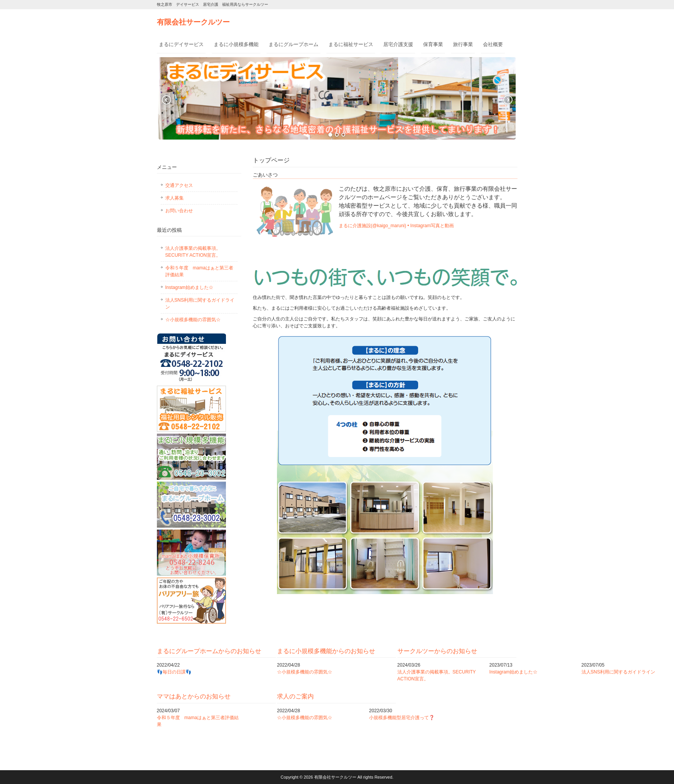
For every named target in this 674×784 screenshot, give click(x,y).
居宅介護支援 (398, 44)
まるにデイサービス (181, 44)
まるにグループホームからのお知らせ (209, 651)
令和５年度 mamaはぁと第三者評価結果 (199, 271)
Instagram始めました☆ (189, 287)
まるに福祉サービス (351, 44)
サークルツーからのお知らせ (437, 651)
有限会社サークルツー (193, 22)
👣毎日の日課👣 (174, 672)
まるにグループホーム (293, 44)
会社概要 (493, 44)
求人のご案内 (295, 696)
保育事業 (433, 44)
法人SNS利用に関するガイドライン (200, 304)
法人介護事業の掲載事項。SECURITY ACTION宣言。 (193, 252)
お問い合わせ (179, 211)
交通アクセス (179, 185)
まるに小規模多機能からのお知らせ (326, 651)
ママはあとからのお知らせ (194, 696)
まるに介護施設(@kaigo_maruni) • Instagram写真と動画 (396, 226)
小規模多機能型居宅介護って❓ (402, 718)
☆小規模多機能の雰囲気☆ (193, 320)
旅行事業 (463, 44)
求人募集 (175, 198)
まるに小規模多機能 (236, 44)
